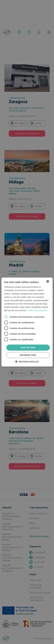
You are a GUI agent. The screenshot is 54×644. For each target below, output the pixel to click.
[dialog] (27, 322)
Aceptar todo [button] (28, 347)
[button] (27, 361)
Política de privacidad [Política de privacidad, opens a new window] (37, 310)
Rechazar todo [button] (28, 355)
